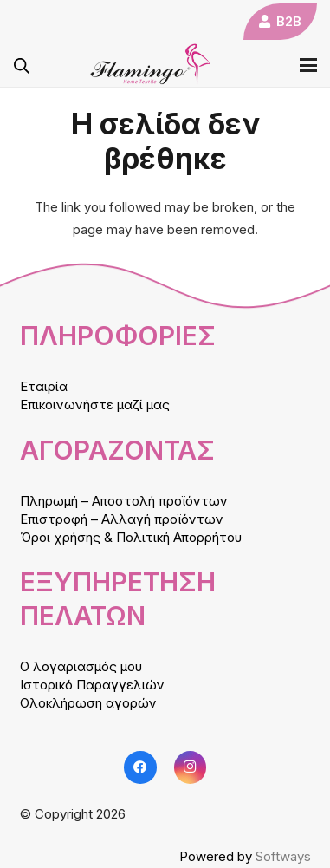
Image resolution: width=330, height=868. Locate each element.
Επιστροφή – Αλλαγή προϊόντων (122, 519)
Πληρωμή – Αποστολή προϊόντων (124, 501)
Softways (283, 856)
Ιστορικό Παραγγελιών (92, 685)
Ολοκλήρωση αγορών (88, 703)
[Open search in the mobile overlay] (22, 65)
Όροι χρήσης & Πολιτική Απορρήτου (131, 537)
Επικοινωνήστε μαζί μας (95, 405)
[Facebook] (140, 767)
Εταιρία (44, 386)
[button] (308, 65)
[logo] (151, 65)
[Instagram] (191, 767)
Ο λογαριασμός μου (81, 666)
